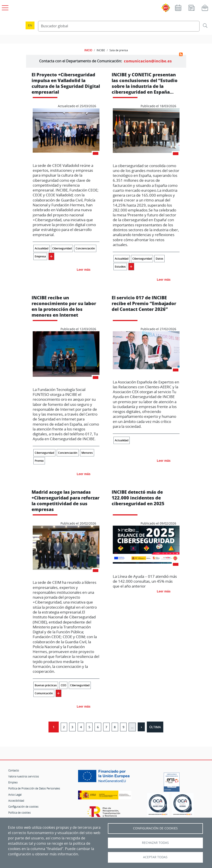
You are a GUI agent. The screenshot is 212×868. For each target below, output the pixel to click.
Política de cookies (19, 813)
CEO (63, 685)
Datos (160, 259)
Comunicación (44, 693)
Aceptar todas (155, 857)
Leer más (84, 270)
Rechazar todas (155, 843)
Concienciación (85, 248)
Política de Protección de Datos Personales (34, 788)
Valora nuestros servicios (24, 776)
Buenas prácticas (46, 685)
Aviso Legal (15, 795)
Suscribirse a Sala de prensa (181, 54)
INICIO (88, 50)
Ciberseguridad (62, 248)
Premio (39, 461)
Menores (87, 453)
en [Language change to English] (30, 25)
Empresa (40, 256)
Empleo (13, 782)
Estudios (120, 267)
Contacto (14, 770)
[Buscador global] (119, 26)
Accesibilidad (16, 801)
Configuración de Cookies (155, 828)
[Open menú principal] (4, 7)
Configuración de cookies (23, 807)
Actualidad (41, 248)
